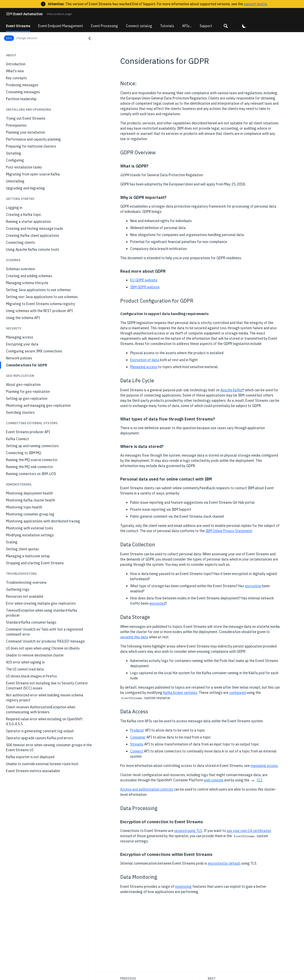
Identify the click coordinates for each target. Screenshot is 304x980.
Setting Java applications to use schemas (38, 290)
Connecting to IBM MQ (24, 453)
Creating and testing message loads (35, 229)
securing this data (134, 637)
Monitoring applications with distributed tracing (43, 521)
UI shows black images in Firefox (31, 676)
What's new (15, 71)
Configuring (15, 160)
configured (238, 693)
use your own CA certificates (249, 831)
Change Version (26, 38)
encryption (253, 586)
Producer (137, 730)
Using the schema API (23, 318)
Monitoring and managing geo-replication (38, 406)
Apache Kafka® (232, 390)
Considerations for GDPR (27, 365)
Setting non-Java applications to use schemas (42, 297)
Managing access (20, 337)
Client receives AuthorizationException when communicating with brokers (41, 710)
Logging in (14, 208)
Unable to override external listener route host (42, 764)
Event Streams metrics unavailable (33, 771)
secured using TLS (188, 831)
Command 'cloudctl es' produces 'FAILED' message (45, 641)
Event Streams (18, 26)
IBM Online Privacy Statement (229, 531)
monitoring (183, 887)
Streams (137, 744)
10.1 (9, 38)
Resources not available (25, 596)
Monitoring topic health (24, 507)
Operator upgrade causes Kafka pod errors (40, 738)
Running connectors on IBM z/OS (31, 474)
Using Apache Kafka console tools (33, 249)
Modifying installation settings (30, 535)
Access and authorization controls (147, 789)
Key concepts (16, 78)
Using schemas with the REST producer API (39, 311)
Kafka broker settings (180, 693)
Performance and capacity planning (33, 139)
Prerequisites (16, 125)
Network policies (19, 358)
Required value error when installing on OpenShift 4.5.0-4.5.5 (44, 722)
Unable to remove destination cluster (35, 655)
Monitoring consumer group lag (30, 514)
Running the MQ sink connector (30, 467)
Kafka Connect (17, 439)
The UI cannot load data (25, 669)
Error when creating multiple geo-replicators (41, 603)
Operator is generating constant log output (40, 731)
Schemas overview (20, 269)
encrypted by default (224, 863)
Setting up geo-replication (27, 399)
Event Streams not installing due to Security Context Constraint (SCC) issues (47, 686)
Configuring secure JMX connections (34, 351)
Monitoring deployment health (29, 493)
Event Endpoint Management (61, 26)
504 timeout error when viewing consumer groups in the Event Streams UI (49, 747)
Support (206, 26)
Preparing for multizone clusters (31, 146)
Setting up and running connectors (32, 446)
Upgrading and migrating (25, 188)
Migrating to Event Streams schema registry (41, 304)
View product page (59, 14)
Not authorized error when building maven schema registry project (45, 698)
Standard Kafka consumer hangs (31, 622)
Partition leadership (21, 99)
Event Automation (24, 14)
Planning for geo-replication (28, 392)
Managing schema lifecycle (27, 283)
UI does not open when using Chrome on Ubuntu (43, 648)
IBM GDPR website (145, 287)
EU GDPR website (144, 280)
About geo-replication (23, 385)
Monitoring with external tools (30, 528)
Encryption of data (145, 360)
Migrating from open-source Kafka (33, 174)
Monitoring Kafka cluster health (31, 500)
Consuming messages (23, 92)
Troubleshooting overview (26, 582)
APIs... (187, 26)
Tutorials (167, 26)
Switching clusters (20, 412)
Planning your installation (26, 132)
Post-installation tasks (24, 167)
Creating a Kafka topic (24, 215)
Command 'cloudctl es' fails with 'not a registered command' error (45, 632)
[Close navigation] (90, 38)
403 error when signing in (25, 662)
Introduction (16, 64)
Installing (14, 153)
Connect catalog (139, 26)
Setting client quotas (22, 549)
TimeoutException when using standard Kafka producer (42, 613)
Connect (137, 751)
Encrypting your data (22, 344)
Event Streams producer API (28, 432)
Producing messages (22, 85)
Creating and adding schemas (29, 276)
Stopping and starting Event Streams (35, 563)
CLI (259, 780)
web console (214, 780)
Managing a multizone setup (28, 556)
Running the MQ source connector (32, 460)
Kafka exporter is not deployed (30, 757)
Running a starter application (28, 222)
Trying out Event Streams (26, 118)
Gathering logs (18, 589)
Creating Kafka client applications (33, 236)
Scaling (12, 542)
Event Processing (104, 26)
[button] (226, 26)
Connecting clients (20, 243)
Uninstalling (15, 181)
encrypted (157, 603)
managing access (264, 766)
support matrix (255, 4)
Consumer (138, 737)
